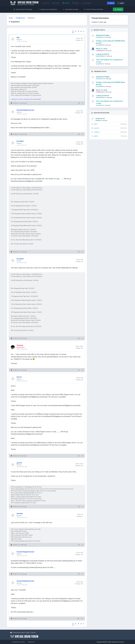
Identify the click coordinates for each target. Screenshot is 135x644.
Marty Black (101, 56)
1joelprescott (100, 118)
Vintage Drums (20, 18)
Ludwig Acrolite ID (102, 54)
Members (87, 3)
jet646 (96, 136)
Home (46, 3)
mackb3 (96, 128)
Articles (56, 3)
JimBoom (97, 132)
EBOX (96, 124)
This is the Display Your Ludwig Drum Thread (109, 61)
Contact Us (31, 642)
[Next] (84, 31)
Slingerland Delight (103, 35)
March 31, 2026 (102, 49)
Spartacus (100, 37)
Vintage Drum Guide (18, 642)
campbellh (100, 45)
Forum (66, 3)
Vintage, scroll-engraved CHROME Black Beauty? (110, 42)
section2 (100, 64)
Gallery (76, 3)
